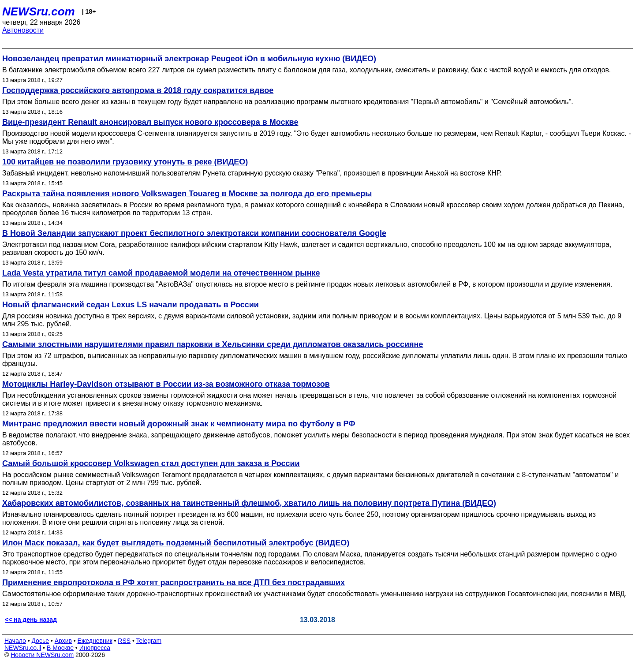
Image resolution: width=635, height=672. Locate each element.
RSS (124, 641)
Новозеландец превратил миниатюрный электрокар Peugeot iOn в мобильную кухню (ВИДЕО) (189, 59)
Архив (63, 641)
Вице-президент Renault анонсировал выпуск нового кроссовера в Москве (150, 122)
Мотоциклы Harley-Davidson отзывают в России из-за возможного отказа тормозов (166, 384)
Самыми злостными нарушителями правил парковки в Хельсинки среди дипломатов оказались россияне (213, 344)
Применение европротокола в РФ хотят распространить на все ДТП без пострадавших (174, 582)
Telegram (149, 641)
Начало (15, 641)
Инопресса (95, 648)
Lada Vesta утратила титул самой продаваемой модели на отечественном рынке (161, 273)
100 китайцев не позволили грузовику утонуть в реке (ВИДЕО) (125, 162)
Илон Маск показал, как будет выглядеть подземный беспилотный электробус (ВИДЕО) (176, 543)
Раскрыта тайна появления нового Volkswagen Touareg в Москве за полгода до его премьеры (187, 194)
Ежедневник (95, 641)
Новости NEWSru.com (42, 655)
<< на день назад (31, 620)
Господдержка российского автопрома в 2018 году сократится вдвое (138, 90)
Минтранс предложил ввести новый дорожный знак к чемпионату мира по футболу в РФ (179, 424)
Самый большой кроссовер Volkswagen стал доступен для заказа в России (151, 463)
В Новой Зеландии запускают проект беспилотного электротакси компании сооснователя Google (194, 233)
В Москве (60, 648)
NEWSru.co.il (23, 648)
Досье (40, 641)
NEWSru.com (39, 11)
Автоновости (23, 30)
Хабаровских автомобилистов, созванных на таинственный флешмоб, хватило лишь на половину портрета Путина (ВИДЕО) (249, 503)
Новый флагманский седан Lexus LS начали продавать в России (131, 305)
